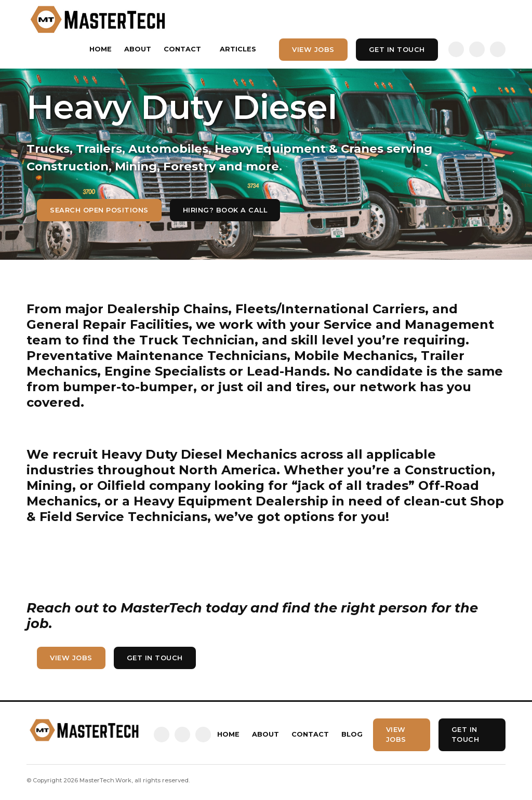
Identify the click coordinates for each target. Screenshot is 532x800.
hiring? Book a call (225, 210)
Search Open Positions (99, 210)
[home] (99, 19)
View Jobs (313, 50)
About (138, 49)
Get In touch (397, 50)
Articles (238, 49)
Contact (182, 49)
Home (101, 49)
